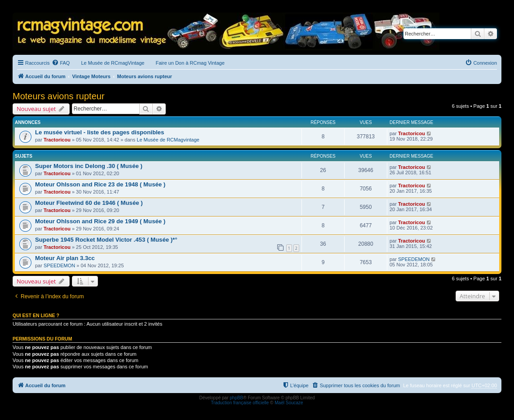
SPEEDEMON (59, 265)
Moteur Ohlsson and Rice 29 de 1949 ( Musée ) (100, 221)
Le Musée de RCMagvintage (168, 140)
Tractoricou (57, 140)
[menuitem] (61, 63)
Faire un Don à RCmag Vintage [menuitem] (190, 63)
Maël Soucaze (289, 403)
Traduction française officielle (240, 403)
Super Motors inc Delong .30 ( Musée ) (89, 166)
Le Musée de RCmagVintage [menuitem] (113, 63)
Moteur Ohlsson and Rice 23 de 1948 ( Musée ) (100, 184)
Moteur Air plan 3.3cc (65, 258)
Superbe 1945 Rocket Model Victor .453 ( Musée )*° (106, 240)
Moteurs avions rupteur (59, 96)
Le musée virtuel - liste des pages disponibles (100, 132)
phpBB (236, 398)
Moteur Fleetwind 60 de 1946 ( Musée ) (89, 203)
